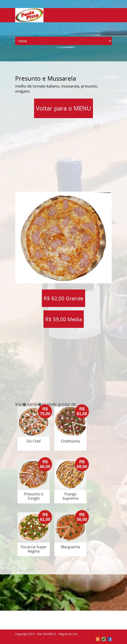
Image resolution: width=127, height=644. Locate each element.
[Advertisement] (71, 153)
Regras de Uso (68, 634)
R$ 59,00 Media (64, 319)
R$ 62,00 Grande (63, 298)
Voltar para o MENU (63, 108)
